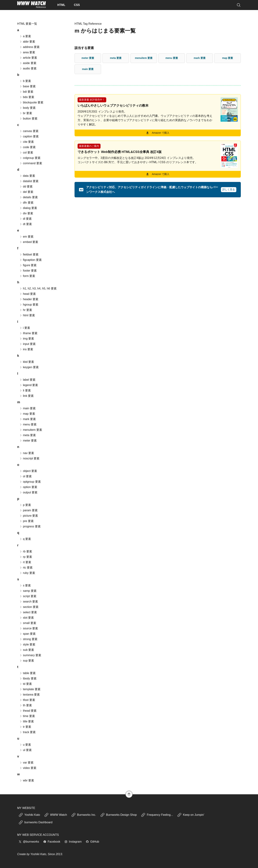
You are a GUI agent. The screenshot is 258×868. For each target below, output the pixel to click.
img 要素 (27, 339)
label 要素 (27, 380)
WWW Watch (56, 815)
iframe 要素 (28, 333)
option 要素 (28, 487)
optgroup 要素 (30, 482)
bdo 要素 (27, 97)
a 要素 (25, 36)
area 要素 (27, 52)
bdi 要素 (26, 92)
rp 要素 (26, 557)
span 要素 (28, 634)
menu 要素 (172, 58)
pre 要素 (27, 521)
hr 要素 (26, 310)
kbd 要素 (27, 362)
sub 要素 (27, 650)
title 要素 (27, 721)
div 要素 (26, 213)
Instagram (73, 842)
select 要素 (28, 612)
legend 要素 (29, 385)
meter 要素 (88, 58)
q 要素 (25, 539)
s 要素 (25, 585)
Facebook (52, 842)
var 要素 (26, 763)
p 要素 (25, 505)
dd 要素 (26, 186)
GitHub (92, 842)
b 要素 (25, 81)
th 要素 (26, 705)
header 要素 (29, 299)
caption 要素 (29, 136)
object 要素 (28, 471)
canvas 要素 (29, 131)
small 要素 (28, 623)
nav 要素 (27, 453)
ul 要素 (26, 750)
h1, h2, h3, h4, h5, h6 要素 (38, 288)
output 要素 (28, 492)
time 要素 (27, 716)
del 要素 (26, 192)
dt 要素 (26, 224)
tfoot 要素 (27, 700)
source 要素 (29, 628)
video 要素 (28, 768)
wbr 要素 (27, 780)
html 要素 (27, 315)
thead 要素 (28, 711)
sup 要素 (27, 661)
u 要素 (25, 745)
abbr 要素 (27, 42)
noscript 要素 (29, 458)
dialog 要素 (28, 208)
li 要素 (25, 390)
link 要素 (27, 396)
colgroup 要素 (30, 158)
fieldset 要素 (29, 254)
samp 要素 (28, 591)
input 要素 (28, 344)
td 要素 (26, 684)
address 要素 (29, 47)
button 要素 (28, 119)
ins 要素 (26, 349)
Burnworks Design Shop (119, 815)
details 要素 (29, 197)
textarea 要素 (30, 695)
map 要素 (228, 58)
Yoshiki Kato (29, 815)
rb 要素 (26, 551)
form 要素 (27, 276)
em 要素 (26, 237)
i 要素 (25, 328)
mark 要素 (200, 58)
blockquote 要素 (31, 102)
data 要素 (27, 176)
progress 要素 (30, 526)
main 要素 (88, 69)
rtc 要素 (26, 568)
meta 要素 (116, 58)
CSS (77, 5)
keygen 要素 (29, 367)
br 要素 (26, 113)
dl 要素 (26, 219)
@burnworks (29, 842)
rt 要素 (25, 562)
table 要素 (28, 673)
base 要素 (28, 86)
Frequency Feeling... (157, 815)
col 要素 (26, 153)
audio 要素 (28, 68)
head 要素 (28, 294)
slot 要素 (27, 618)
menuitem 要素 (144, 58)
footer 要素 (28, 271)
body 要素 (28, 108)
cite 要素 (27, 142)
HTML (61, 5)
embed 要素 (29, 242)
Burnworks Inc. (84, 815)
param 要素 (28, 510)
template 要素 (30, 689)
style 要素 (27, 644)
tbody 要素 (28, 678)
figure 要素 (28, 265)
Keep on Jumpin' (191, 815)
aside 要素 (28, 63)
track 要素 (28, 732)
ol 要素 (26, 476)
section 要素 (29, 607)
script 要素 (28, 596)
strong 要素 (28, 639)
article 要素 (28, 58)
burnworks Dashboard (36, 822)
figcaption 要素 (31, 260)
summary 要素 (30, 655)
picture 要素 (29, 516)
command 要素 (31, 163)
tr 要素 (25, 727)
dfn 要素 (26, 203)
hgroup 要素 (29, 305)
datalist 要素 (29, 181)
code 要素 (28, 147)
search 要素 (29, 602)
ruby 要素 (27, 573)
